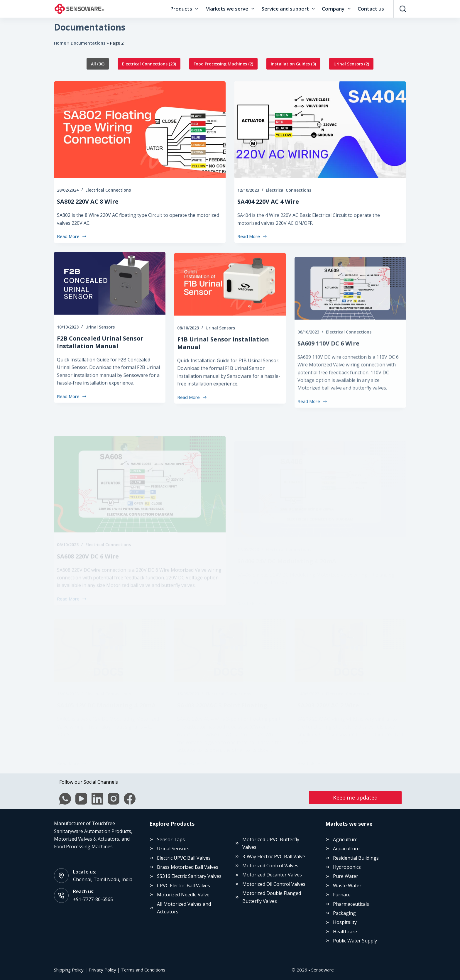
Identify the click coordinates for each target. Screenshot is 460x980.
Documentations (88, 43)
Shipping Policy (69, 970)
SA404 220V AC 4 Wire (268, 211)
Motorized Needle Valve (183, 895)
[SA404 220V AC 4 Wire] (320, 140)
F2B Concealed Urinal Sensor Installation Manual (100, 363)
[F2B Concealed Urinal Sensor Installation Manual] (110, 305)
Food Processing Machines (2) (223, 64)
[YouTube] (80, 798)
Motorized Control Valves (270, 866)
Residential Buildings (356, 858)
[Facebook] (129, 798)
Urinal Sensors (100, 348)
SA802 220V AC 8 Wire (88, 203)
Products (185, 9)
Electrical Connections (108, 192)
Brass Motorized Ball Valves (188, 867)
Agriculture (345, 839)
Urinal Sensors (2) (351, 64)
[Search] (403, 9)
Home (60, 43)
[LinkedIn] (97, 798)
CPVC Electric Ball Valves (184, 886)
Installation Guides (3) (293, 64)
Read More (72, 239)
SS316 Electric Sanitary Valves (189, 876)
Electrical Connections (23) (149, 64)
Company (337, 9)
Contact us (371, 9)
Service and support (289, 9)
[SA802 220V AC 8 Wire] (140, 132)
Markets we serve (231, 9)
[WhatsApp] (64, 798)
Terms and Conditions (143, 970)
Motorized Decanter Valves (272, 875)
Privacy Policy (102, 970)
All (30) (98, 64)
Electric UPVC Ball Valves (184, 858)
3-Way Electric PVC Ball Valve (274, 856)
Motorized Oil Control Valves (274, 884)
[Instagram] (113, 798)
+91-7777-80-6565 (93, 899)
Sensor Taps (171, 839)
